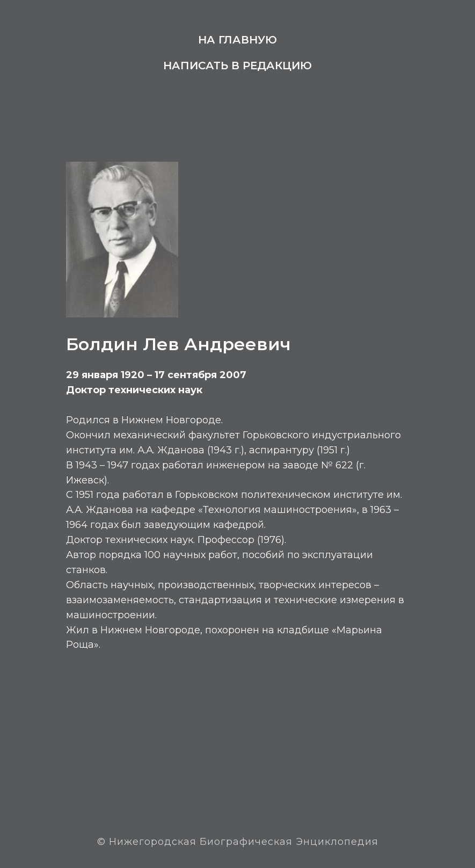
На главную (238, 40)
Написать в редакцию (238, 66)
